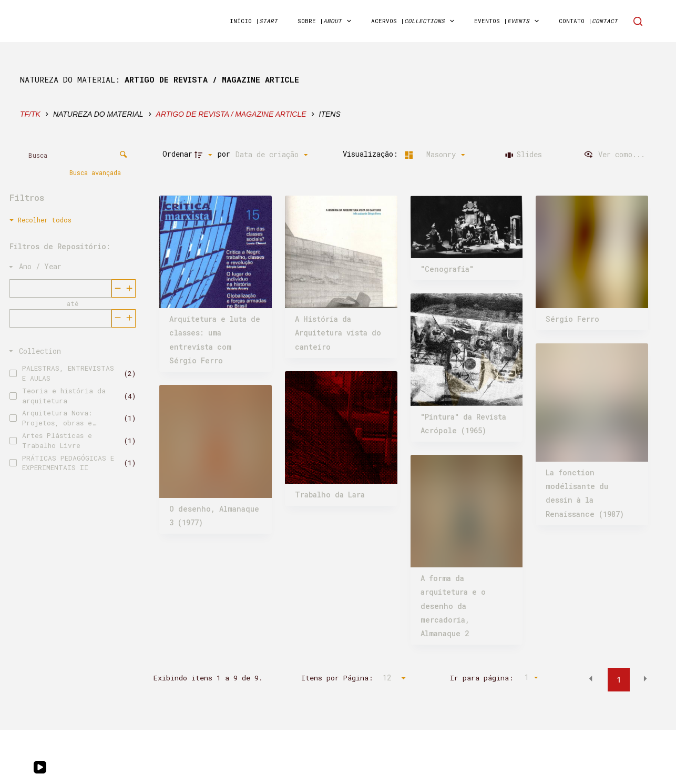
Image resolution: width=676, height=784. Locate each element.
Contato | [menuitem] (588, 21)
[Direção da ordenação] (204, 155)
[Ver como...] (614, 155)
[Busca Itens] (76, 155)
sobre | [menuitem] (326, 21)
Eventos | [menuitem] (509, 21)
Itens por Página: (337, 678)
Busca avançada (97, 172)
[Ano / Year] (70, 266)
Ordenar (177, 154)
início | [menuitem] (254, 21)
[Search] (638, 21)
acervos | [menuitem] (415, 21)
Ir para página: (482, 678)
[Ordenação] (272, 155)
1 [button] (619, 680)
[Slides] (524, 155)
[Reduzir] (130, 288)
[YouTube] (40, 767)
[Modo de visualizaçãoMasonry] (433, 155)
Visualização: (372, 154)
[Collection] (70, 351)
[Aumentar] (117, 288)
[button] (591, 679)
